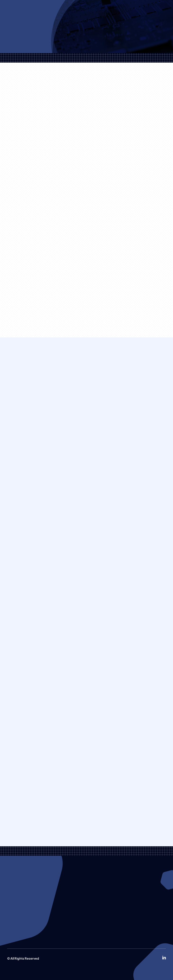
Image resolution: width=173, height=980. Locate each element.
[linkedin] (164, 958)
